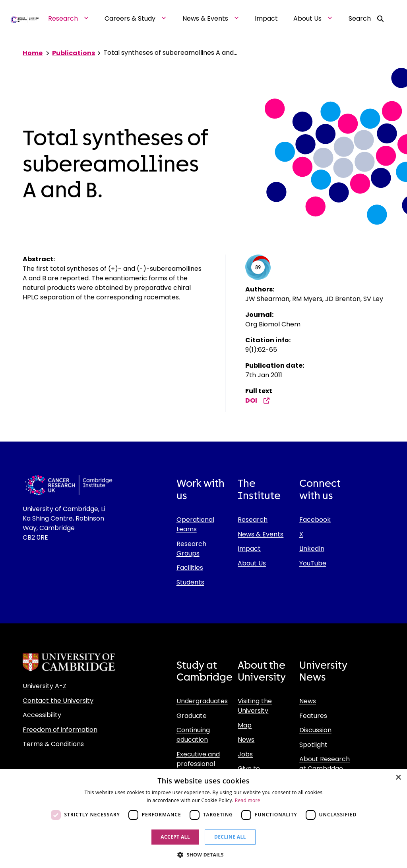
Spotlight (313, 745)
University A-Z (45, 686)
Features (313, 716)
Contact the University (58, 701)
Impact (249, 549)
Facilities (190, 568)
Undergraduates (202, 701)
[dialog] (203, 819)
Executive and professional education (198, 764)
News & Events (261, 534)
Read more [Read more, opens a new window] (248, 800)
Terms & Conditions (53, 744)
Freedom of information (60, 730)
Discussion (315, 730)
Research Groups (191, 549)
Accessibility (42, 715)
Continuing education (193, 735)
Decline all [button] (230, 837)
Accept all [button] (175, 837)
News (246, 740)
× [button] (398, 778)
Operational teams (195, 524)
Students (190, 582)
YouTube (313, 563)
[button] (203, 854)
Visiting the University (255, 706)
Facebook (315, 520)
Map (245, 725)
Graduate (192, 716)
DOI (258, 400)
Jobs (245, 754)
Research (253, 520)
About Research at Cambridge (325, 764)
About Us (252, 563)
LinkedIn (312, 549)
